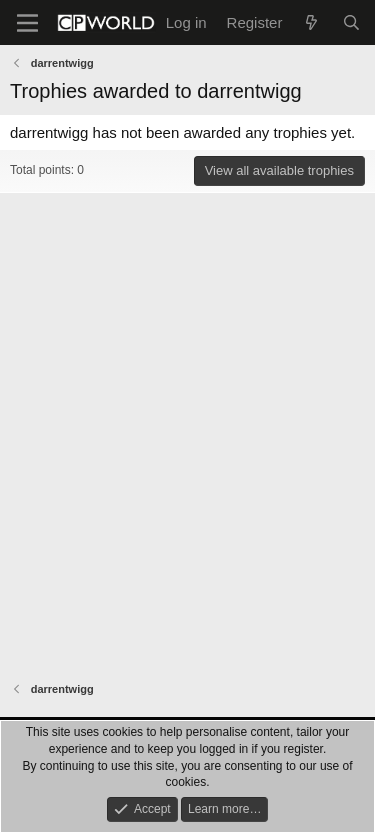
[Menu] (27, 23)
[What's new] (311, 22)
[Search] (351, 22)
